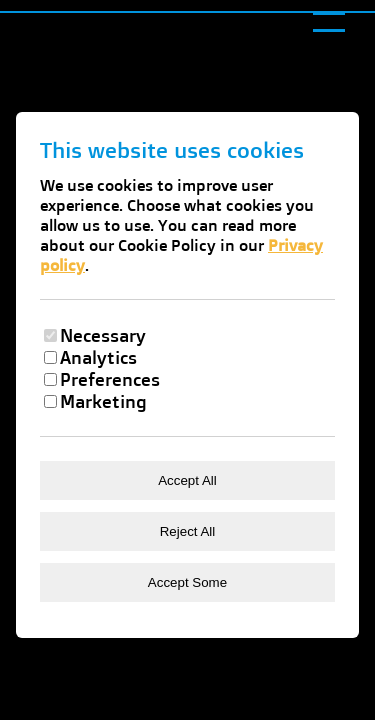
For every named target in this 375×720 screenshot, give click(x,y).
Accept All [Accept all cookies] (187, 480)
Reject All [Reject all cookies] (188, 531)
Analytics (98, 357)
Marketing (103, 401)
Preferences (110, 379)
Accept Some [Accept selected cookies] (187, 582)
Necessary (103, 335)
